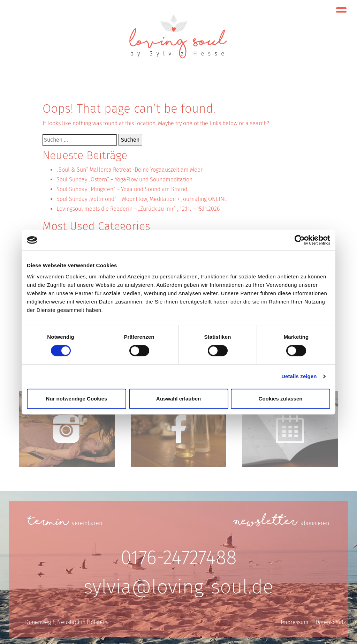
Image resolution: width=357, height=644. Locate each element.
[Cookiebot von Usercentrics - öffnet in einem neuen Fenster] (300, 240)
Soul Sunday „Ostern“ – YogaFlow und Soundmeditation (124, 179)
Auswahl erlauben (178, 399)
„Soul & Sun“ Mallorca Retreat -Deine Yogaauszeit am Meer (130, 170)
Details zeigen (299, 376)
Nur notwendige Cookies (77, 399)
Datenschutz (331, 622)
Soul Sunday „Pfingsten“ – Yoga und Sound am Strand (122, 189)
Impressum (295, 622)
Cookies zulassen (281, 399)
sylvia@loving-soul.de (178, 587)
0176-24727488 (179, 558)
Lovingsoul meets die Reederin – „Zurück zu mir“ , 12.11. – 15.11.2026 (138, 209)
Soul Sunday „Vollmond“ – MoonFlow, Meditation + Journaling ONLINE (142, 199)
